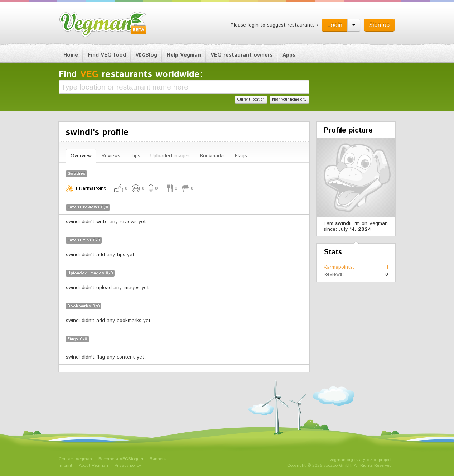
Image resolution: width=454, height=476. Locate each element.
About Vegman (93, 465)
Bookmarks (212, 156)
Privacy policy (128, 465)
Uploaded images (170, 156)
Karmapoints (338, 267)
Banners (158, 459)
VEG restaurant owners (242, 55)
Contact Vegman (75, 459)
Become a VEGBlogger (121, 459)
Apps (289, 55)
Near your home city (289, 100)
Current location (251, 100)
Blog (146, 55)
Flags (241, 156)
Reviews (111, 156)
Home (71, 55)
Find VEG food (107, 55)
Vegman (103, 24)
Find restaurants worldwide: (131, 74)
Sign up (379, 25)
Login (335, 25)
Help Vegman (184, 55)
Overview (81, 156)
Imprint (66, 465)
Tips (135, 156)
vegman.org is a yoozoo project (361, 460)
